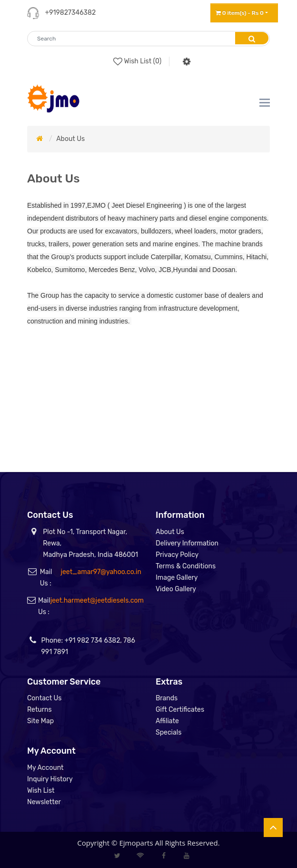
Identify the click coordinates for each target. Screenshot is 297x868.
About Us (70, 139)
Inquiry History (50, 779)
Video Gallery (176, 589)
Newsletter (44, 802)
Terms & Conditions (186, 566)
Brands (167, 698)
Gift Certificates (180, 710)
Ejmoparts (136, 843)
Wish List (41, 791)
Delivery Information (187, 543)
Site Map (40, 721)
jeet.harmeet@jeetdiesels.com (97, 601)
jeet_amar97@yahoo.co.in (101, 572)
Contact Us (44, 698)
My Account (45, 768)
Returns (40, 710)
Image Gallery (177, 578)
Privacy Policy (177, 555)
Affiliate (167, 721)
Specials (168, 732)
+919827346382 (70, 13)
